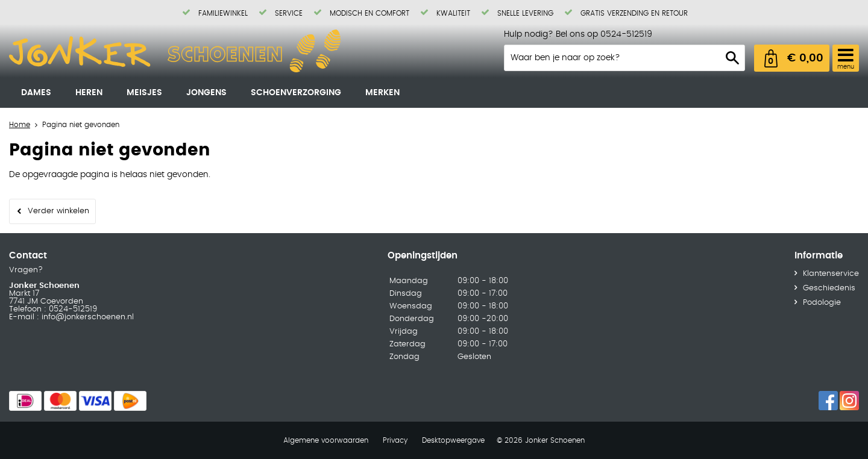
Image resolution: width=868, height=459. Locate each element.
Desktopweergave (453, 440)
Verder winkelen (58, 211)
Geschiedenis (829, 288)
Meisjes (144, 93)
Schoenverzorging (296, 93)
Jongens (206, 93)
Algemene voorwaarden (326, 440)
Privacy (395, 440)
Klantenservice (831, 274)
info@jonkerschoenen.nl (86, 317)
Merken (382, 93)
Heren (89, 93)
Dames (36, 93)
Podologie (822, 303)
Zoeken (732, 58)
